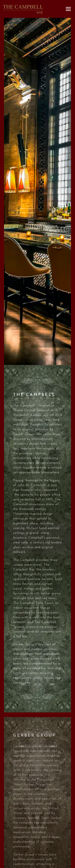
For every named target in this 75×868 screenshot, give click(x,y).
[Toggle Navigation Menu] (68, 9)
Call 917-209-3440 (38, 849)
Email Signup (37, 864)
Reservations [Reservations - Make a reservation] (38, 857)
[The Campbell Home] (23, 9)
